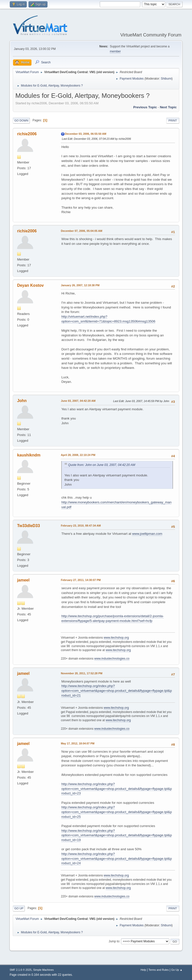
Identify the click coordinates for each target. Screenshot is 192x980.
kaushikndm (29, 455)
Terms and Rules (159, 970)
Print (173, 121)
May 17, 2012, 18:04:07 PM (77, 743)
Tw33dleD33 (28, 526)
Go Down (21, 121)
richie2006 (27, 134)
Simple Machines (43, 970)
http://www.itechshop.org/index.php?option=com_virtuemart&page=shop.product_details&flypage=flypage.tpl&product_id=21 (116, 691)
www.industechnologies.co (112, 659)
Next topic (168, 107)
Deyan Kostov (30, 285)
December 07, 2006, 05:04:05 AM (81, 231)
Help (143, 970)
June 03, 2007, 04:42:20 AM (78, 401)
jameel (23, 580)
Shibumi (166, 79)
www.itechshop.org (116, 638)
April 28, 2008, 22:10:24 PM (78, 455)
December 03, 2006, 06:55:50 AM (85, 134)
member (115, 51)
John (22, 401)
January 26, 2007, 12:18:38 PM (80, 285)
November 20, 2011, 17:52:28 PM (81, 673)
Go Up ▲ (177, 970)
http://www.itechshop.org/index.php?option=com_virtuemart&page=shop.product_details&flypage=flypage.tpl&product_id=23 (116, 789)
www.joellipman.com (147, 534)
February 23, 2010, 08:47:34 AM (81, 526)
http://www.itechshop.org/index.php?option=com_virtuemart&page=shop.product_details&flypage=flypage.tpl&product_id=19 (116, 835)
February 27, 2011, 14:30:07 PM (81, 580)
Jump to (114, 941)
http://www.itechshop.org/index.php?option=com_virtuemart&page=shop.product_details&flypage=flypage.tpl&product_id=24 (116, 858)
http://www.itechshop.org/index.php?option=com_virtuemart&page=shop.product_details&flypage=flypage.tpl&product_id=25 (116, 812)
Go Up (19, 908)
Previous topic (145, 107)
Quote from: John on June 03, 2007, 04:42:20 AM (101, 465)
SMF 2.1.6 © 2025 (20, 970)
